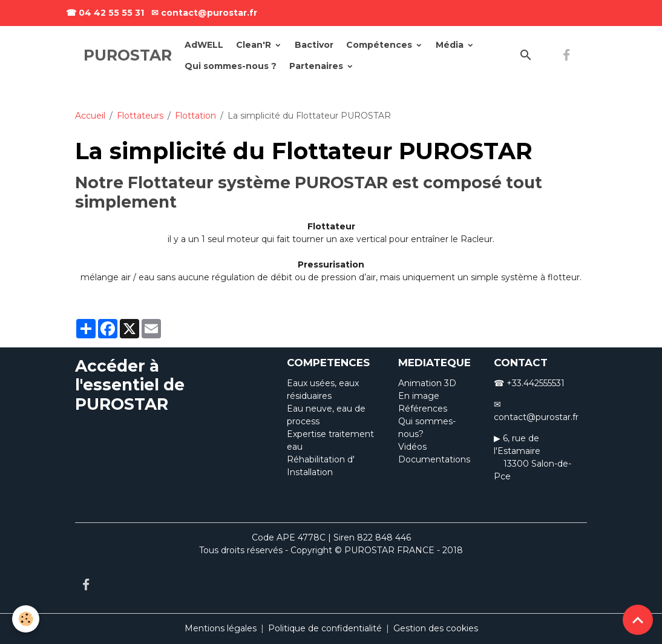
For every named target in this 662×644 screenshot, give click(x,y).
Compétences (380, 45)
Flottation (195, 116)
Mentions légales (221, 628)
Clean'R (255, 45)
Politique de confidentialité (325, 628)
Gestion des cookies (436, 628)
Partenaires (317, 66)
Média (451, 45)
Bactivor (314, 45)
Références (423, 409)
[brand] (128, 56)
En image (419, 396)
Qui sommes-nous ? (231, 66)
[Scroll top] (638, 620)
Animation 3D (427, 383)
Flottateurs (140, 116)
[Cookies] (26, 619)
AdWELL (204, 45)
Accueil (90, 116)
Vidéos (412, 447)
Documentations (434, 459)
